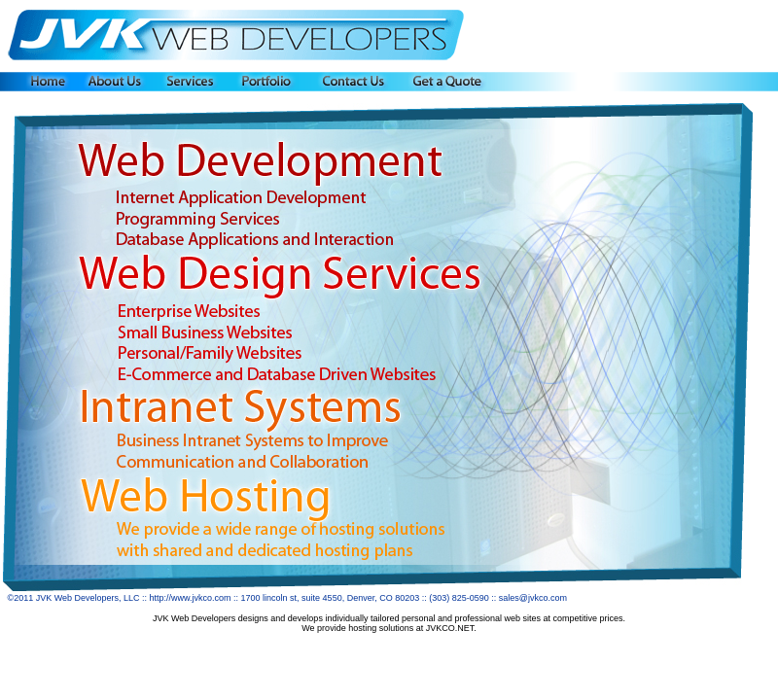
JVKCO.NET (450, 628)
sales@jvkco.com (533, 598)
